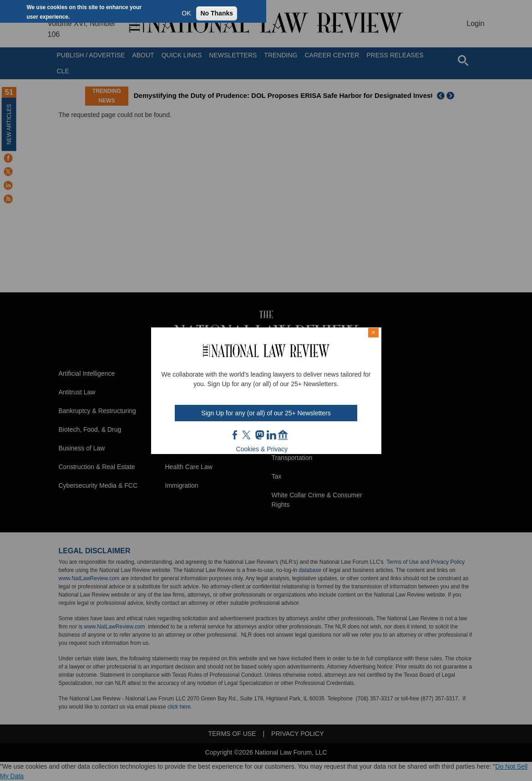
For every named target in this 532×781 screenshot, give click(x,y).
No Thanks (217, 13)
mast (259, 435)
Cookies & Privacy (262, 449)
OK (186, 13)
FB (235, 435)
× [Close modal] (373, 332)
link (271, 435)
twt (248, 435)
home (283, 435)
